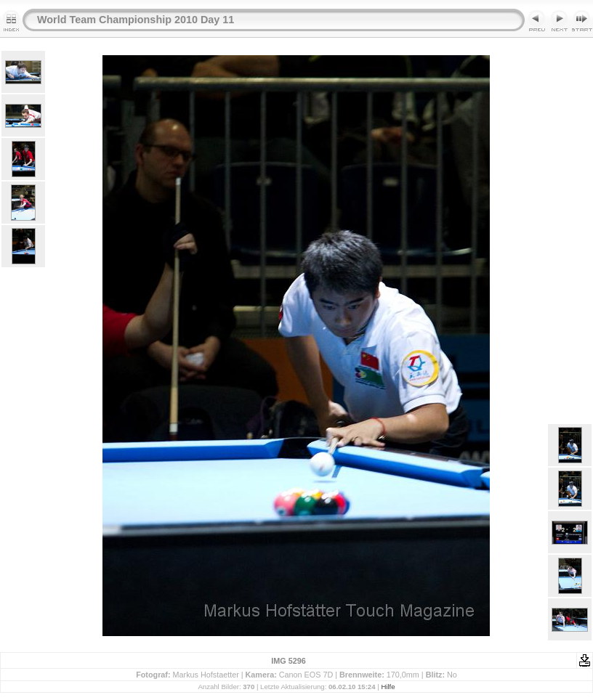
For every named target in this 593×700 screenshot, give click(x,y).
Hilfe (388, 687)
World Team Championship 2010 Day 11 (136, 20)
